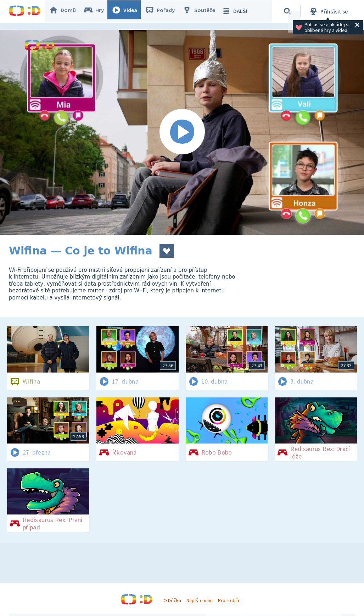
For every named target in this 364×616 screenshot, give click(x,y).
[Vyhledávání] (289, 11)
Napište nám (200, 600)
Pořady (163, 11)
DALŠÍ (238, 11)
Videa (128, 11)
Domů (66, 11)
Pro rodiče (229, 600)
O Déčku (172, 600)
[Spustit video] (182, 132)
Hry (97, 11)
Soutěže (202, 11)
